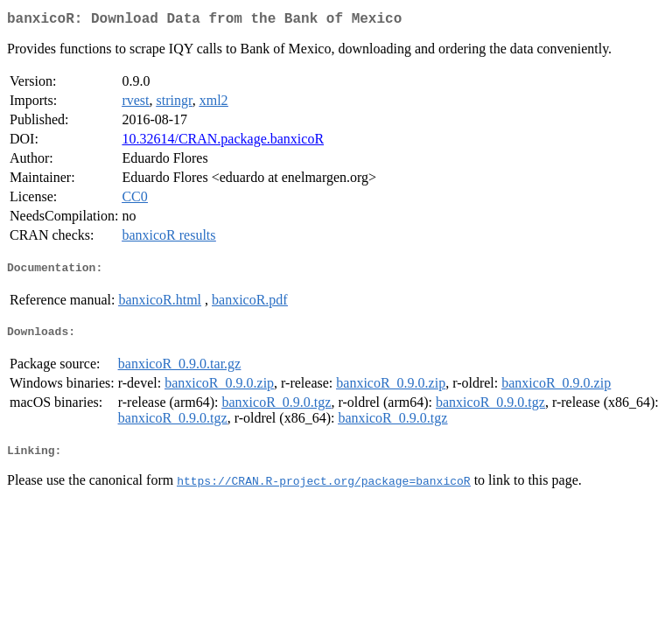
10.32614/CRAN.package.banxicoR (223, 142)
